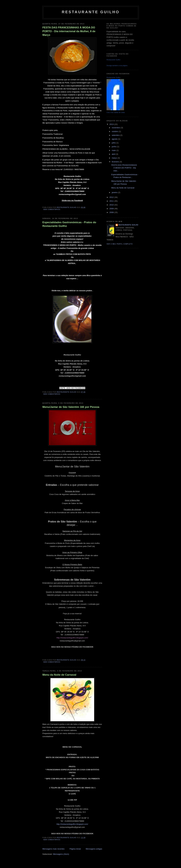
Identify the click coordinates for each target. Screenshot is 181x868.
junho (114, 147)
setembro (116, 135)
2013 (112, 124)
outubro (115, 131)
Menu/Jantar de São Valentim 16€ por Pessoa (71, 407)
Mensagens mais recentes (53, 849)
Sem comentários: (52, 209)
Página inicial (75, 849)
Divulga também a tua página (117, 66)
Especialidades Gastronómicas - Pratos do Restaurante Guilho (69, 224)
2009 (112, 209)
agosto (115, 139)
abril (114, 154)
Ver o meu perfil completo (120, 244)
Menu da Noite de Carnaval (59, 675)
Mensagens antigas (94, 849)
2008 (112, 212)
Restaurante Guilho (91, 12)
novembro (116, 128)
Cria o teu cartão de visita (116, 112)
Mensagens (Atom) (61, 854)
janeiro (115, 192)
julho (114, 143)
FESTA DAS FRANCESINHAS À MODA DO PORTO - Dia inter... (124, 168)
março (115, 158)
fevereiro (116, 162)
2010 (112, 205)
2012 (112, 197)
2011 (112, 201)
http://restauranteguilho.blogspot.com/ (72, 638)
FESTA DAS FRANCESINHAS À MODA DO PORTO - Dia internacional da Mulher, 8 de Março (69, 31)
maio (114, 150)
